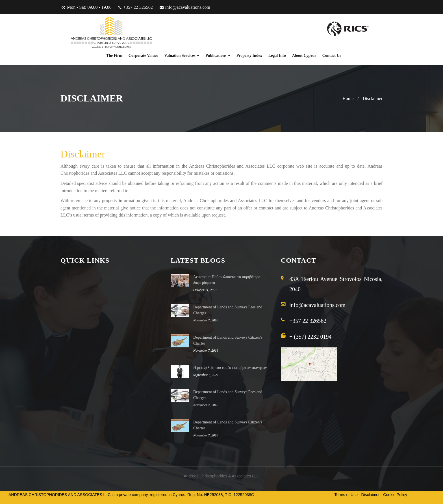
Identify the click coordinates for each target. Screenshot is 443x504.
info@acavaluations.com (188, 7)
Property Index (249, 56)
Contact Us (332, 56)
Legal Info (277, 56)
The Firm (114, 56)
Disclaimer (373, 99)
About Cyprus (304, 56)
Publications (218, 56)
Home (348, 99)
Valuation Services (182, 56)
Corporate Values (143, 56)
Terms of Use (346, 495)
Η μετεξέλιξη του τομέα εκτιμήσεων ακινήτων (230, 368)
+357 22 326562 (138, 7)
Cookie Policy (395, 495)
